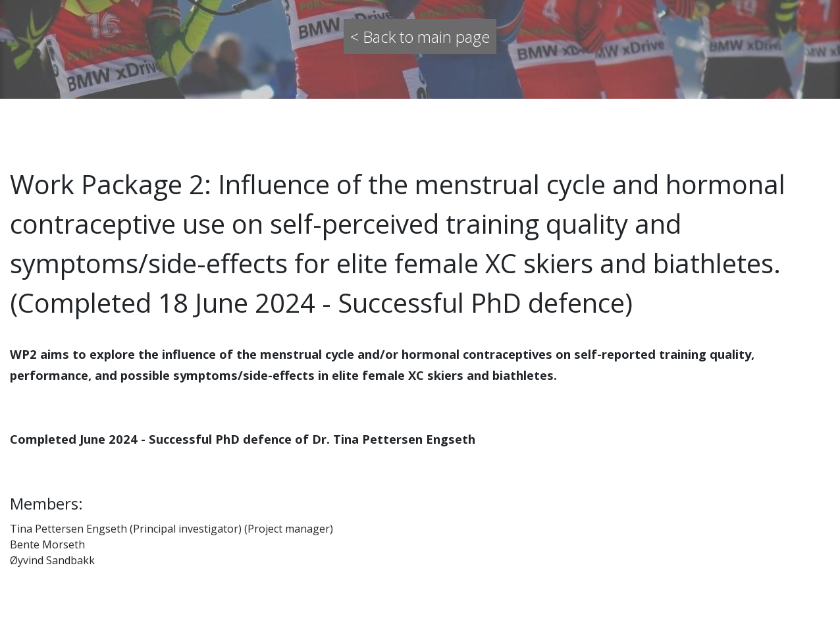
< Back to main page (420, 37)
